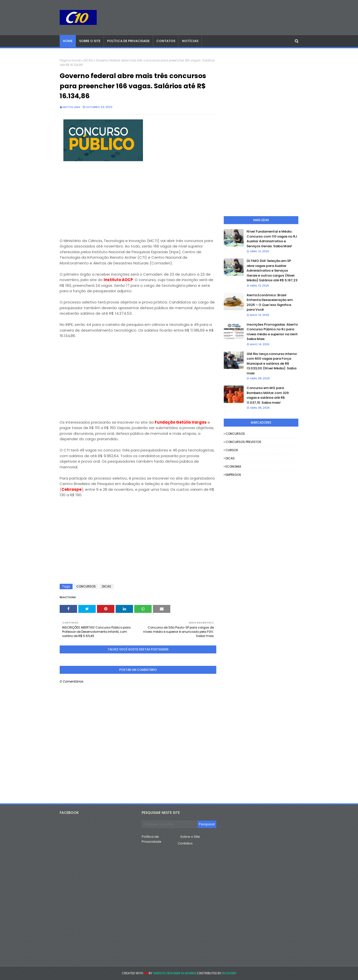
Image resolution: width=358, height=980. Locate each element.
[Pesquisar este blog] (170, 824)
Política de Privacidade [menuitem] (128, 41)
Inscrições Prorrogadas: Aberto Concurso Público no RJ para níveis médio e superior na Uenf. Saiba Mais (272, 332)
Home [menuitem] (68, 41)
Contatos (185, 843)
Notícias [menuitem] (190, 41)
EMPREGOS (233, 475)
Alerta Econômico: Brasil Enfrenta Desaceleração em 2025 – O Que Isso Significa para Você (270, 302)
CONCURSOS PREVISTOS (243, 442)
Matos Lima (71, 107)
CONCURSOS (86, 586)
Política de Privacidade (152, 839)
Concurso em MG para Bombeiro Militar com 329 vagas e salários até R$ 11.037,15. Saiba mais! (268, 395)
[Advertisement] (138, 203)
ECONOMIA (233, 466)
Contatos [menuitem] (166, 41)
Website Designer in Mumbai (175, 973)
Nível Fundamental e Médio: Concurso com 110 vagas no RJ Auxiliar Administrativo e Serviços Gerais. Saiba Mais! (272, 239)
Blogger (229, 973)
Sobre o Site (190, 837)
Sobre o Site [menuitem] (90, 41)
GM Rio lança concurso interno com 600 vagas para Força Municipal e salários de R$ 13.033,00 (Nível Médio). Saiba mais (272, 364)
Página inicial (70, 60)
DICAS (88, 60)
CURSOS (232, 450)
